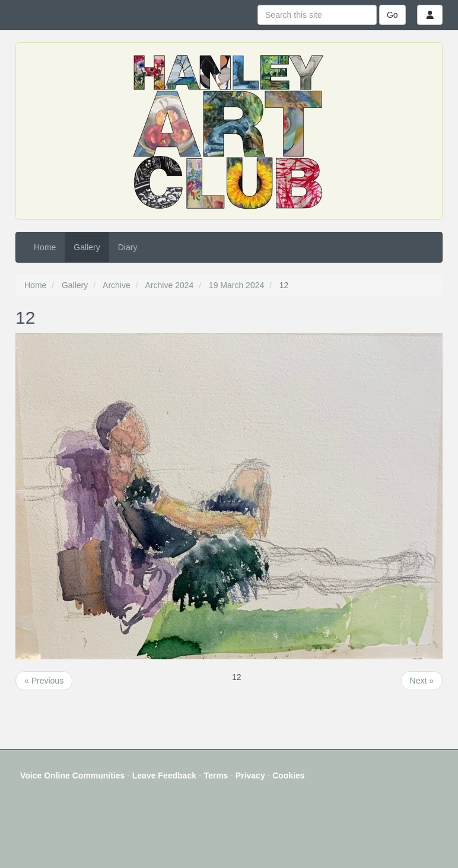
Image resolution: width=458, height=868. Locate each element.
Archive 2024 (170, 285)
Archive (117, 285)
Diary (128, 247)
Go (392, 15)
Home (45, 247)
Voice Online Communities (72, 776)
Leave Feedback (164, 776)
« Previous (44, 681)
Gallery (87, 247)
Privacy (250, 776)
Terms (216, 776)
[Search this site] (317, 15)
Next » (422, 681)
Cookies (288, 776)
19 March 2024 (236, 285)
